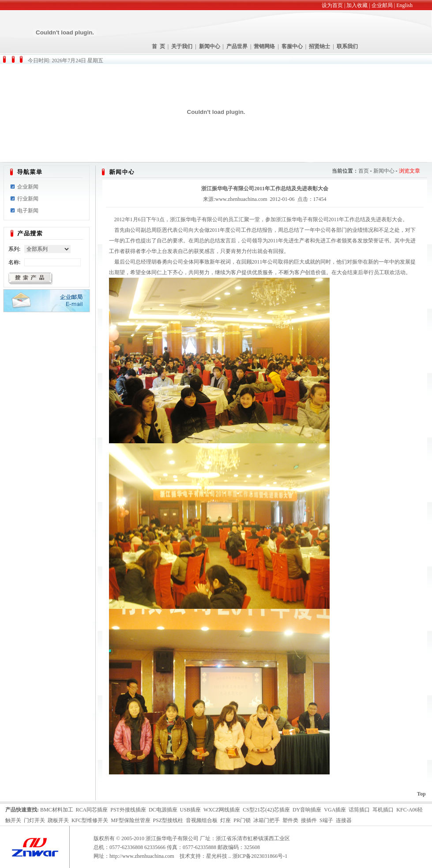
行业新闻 (28, 199)
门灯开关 (34, 820)
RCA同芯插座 (92, 810)
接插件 (309, 820)
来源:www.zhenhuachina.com (235, 199)
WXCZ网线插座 (222, 810)
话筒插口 (359, 810)
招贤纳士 (319, 46)
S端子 (326, 820)
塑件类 (290, 820)
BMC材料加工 (57, 810)
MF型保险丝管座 (130, 820)
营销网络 (264, 46)
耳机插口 (383, 810)
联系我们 (347, 46)
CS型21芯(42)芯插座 (266, 810)
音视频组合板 (202, 820)
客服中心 (292, 46)
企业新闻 (28, 187)
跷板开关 (58, 820)
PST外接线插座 (128, 810)
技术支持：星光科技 (203, 856)
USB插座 (190, 810)
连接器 (344, 820)
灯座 (225, 820)
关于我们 (182, 46)
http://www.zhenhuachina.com (142, 856)
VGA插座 (335, 810)
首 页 (158, 46)
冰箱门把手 (267, 820)
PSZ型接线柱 (168, 820)
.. (230, 856)
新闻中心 (210, 46)
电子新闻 (28, 211)
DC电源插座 (163, 810)
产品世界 (237, 46)
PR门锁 (242, 820)
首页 (364, 171)
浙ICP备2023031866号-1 (260, 856)
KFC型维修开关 (90, 820)
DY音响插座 (307, 810)
